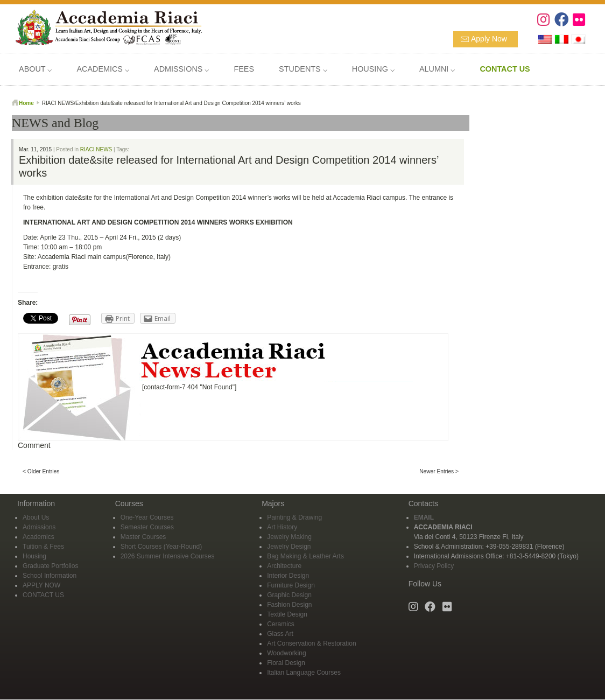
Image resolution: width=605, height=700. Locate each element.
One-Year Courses (147, 517)
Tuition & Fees (43, 547)
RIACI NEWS (96, 149)
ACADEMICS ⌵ (103, 69)
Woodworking (286, 653)
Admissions (39, 527)
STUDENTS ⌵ (303, 69)
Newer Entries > (439, 471)
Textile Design (287, 614)
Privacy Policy (434, 566)
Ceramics (281, 624)
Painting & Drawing (294, 517)
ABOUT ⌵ (35, 69)
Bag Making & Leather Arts (305, 556)
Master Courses (143, 537)
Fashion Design (289, 605)
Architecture (284, 566)
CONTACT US (43, 595)
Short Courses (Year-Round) (161, 547)
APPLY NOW (41, 585)
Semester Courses (147, 527)
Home (26, 103)
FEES (244, 69)
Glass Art (280, 634)
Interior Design (288, 576)
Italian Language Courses (304, 673)
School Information (50, 576)
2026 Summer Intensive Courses (168, 556)
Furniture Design (291, 585)
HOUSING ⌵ (373, 69)
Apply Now (489, 39)
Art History (282, 527)
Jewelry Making (289, 537)
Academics (38, 537)
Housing (34, 556)
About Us (36, 517)
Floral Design (286, 663)
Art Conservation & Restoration (311, 643)
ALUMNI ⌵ (437, 69)
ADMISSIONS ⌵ (181, 69)
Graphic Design (289, 595)
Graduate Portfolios (50, 566)
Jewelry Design (289, 547)
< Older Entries (41, 471)
